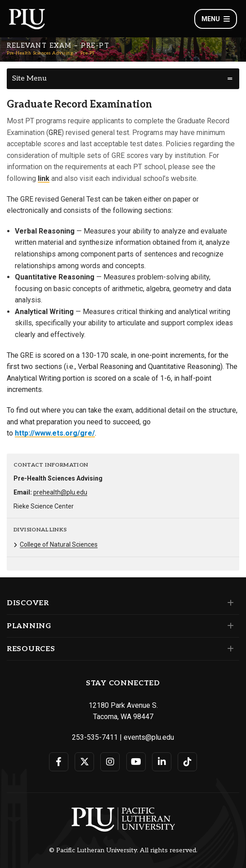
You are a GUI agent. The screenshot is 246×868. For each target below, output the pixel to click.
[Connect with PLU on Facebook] (59, 762)
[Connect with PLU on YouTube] (136, 762)
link (44, 178)
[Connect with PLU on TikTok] (187, 762)
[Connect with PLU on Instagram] (110, 762)
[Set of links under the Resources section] (229, 649)
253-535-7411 (95, 737)
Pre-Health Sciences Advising (40, 53)
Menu (216, 19)
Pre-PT (88, 53)
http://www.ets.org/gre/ (55, 433)
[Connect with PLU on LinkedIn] (162, 762)
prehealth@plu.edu (60, 492)
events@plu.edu (149, 737)
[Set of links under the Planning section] (229, 626)
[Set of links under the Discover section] (229, 603)
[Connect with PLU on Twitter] (84, 762)
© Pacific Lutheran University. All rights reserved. (123, 850)
